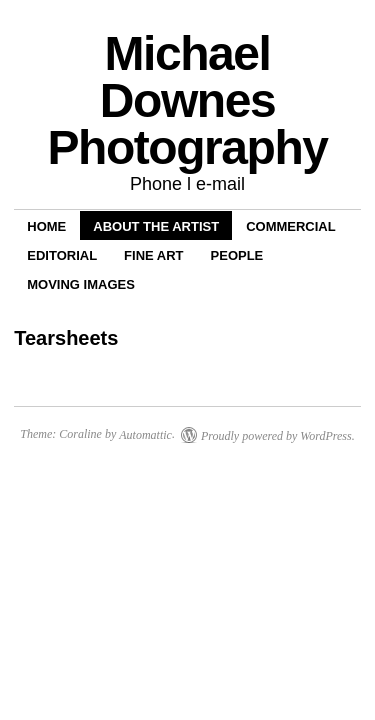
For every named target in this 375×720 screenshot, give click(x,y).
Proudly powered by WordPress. (278, 436)
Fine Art (153, 255)
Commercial (291, 226)
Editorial (62, 255)
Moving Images (81, 284)
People (237, 255)
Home (46, 226)
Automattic (145, 435)
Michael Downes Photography (187, 100)
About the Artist (156, 226)
